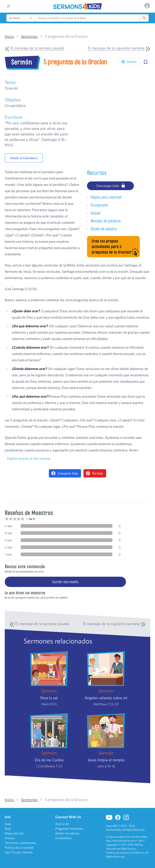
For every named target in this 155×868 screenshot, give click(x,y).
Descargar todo (111, 185)
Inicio (9, 36)
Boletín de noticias (67, 833)
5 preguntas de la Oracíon (66, 36)
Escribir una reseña (65, 582)
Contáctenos (63, 838)
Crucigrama (97, 205)
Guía (8, 824)
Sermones (29, 36)
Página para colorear (104, 197)
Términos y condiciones (20, 843)
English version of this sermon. (29, 458)
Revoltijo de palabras (104, 221)
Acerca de (62, 824)
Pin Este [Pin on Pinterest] (94, 473)
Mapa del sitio (14, 833)
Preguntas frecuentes (69, 828)
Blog (8, 828)
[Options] (147, 6)
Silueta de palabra (102, 229)
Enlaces (10, 838)
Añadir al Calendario (24, 158)
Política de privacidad (19, 847)
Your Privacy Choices (19, 852)
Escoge (94, 213)
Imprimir (129, 62)
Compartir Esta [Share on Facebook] (65, 473)
